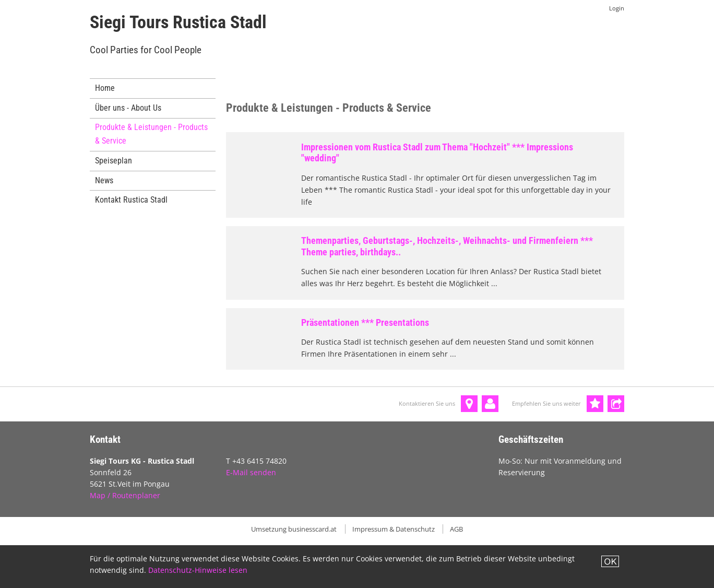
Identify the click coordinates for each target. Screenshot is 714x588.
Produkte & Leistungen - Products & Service (151, 134)
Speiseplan (114, 161)
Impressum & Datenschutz (394, 529)
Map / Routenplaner (125, 495)
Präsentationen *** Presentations (365, 322)
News (104, 180)
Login (617, 8)
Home (105, 88)
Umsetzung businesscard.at (294, 529)
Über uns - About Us (128, 108)
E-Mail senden (251, 472)
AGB (456, 529)
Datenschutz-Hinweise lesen (198, 570)
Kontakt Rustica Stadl (131, 200)
